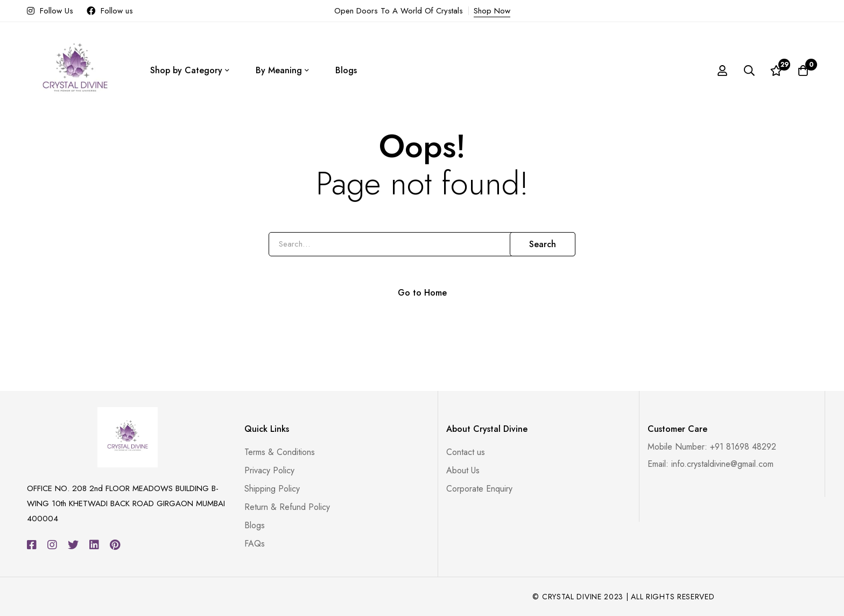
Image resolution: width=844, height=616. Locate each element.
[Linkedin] (94, 545)
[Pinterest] (115, 545)
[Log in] (722, 71)
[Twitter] (73, 545)
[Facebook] (32, 545)
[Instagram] (52, 545)
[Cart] (803, 71)
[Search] (749, 71)
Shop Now (492, 11)
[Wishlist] (776, 71)
